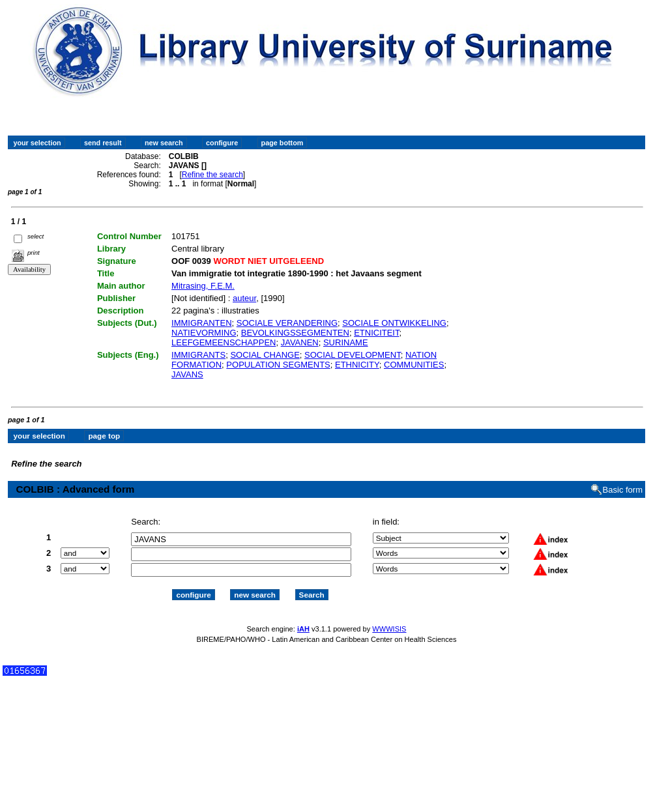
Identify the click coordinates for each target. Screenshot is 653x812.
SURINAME (346, 342)
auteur (244, 298)
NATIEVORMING (204, 333)
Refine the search (212, 175)
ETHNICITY (357, 365)
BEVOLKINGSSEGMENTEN (295, 333)
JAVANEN (300, 342)
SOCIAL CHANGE (265, 355)
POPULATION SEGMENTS (278, 365)
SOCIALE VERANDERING (287, 323)
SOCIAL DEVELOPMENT (353, 355)
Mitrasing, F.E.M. (203, 286)
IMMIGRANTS (198, 355)
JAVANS (187, 374)
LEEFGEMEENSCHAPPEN (224, 342)
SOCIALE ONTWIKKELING (394, 323)
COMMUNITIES (414, 365)
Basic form (623, 490)
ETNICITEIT (376, 333)
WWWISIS (389, 629)
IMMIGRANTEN (201, 323)
